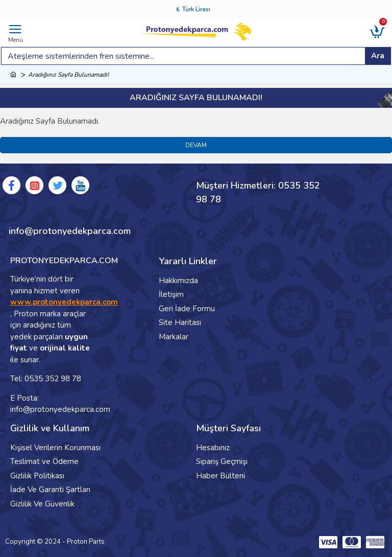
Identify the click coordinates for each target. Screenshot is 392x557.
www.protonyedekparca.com (64, 302)
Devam (196, 145)
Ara (378, 56)
